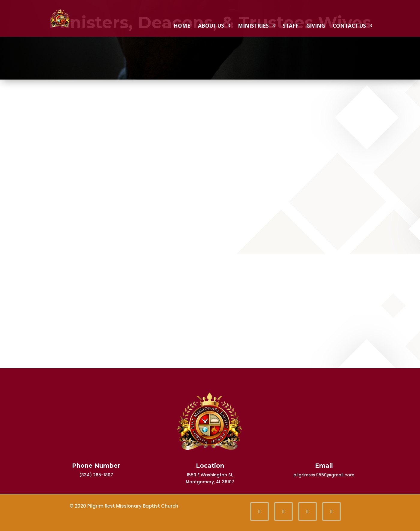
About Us (211, 26)
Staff (291, 26)
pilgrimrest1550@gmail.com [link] (324, 475)
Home (182, 26)
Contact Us (349, 26)
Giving (316, 26)
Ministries (253, 26)
